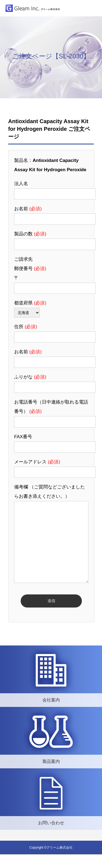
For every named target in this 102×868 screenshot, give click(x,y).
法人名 (21, 184)
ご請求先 (23, 259)
